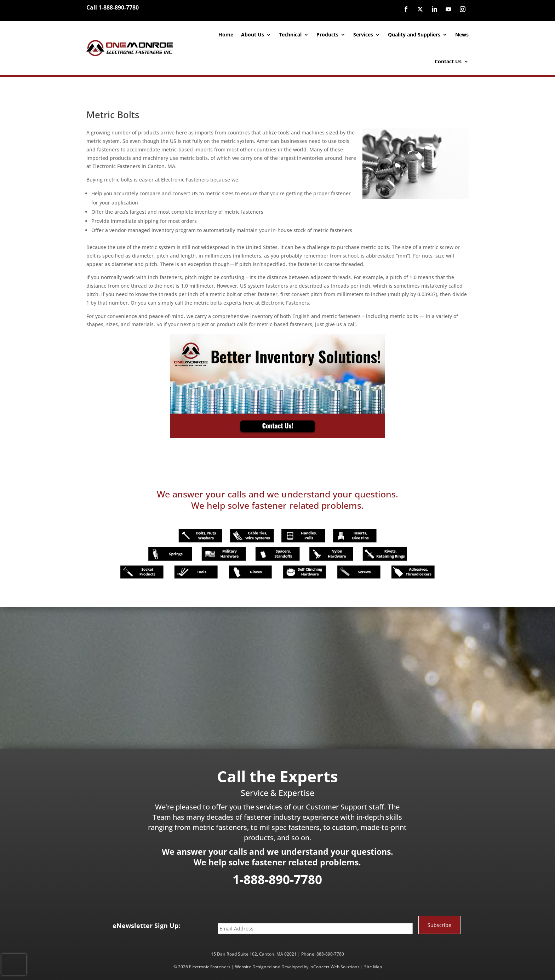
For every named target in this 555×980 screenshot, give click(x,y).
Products (327, 34)
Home (226, 34)
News (462, 34)
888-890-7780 (330, 954)
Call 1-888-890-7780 (113, 7)
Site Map (373, 967)
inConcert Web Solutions (334, 967)
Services (363, 34)
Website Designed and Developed (269, 967)
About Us (253, 34)
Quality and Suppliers (414, 34)
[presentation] (14, 964)
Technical (290, 34)
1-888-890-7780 (277, 879)
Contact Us (448, 61)
